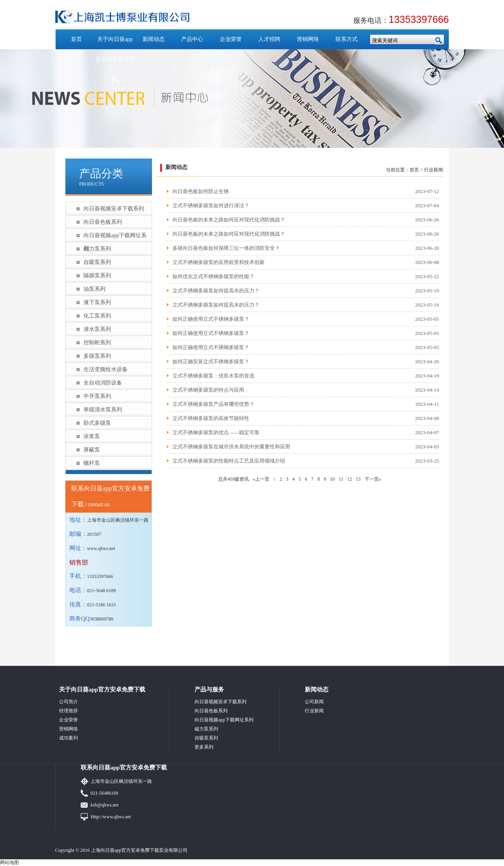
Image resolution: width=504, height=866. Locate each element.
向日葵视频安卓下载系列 (114, 209)
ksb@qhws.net (105, 805)
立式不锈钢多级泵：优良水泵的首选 (213, 376)
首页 (76, 39)
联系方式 (346, 39)
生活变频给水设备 (106, 369)
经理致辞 (69, 711)
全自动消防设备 (103, 383)
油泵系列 (94, 289)
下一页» (373, 479)
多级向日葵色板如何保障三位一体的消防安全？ (226, 248)
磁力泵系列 (97, 249)
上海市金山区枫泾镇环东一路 (121, 781)
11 (341, 479)
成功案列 (69, 738)
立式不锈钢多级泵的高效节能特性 (211, 418)
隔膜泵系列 (97, 276)
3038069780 (102, 619)
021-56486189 (104, 793)
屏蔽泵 (92, 450)
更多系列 (204, 747)
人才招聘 (269, 39)
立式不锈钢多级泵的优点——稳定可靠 (216, 432)
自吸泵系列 (97, 262)
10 (332, 479)
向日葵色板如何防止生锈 (201, 191)
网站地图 (9, 862)
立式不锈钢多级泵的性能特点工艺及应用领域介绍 (229, 461)
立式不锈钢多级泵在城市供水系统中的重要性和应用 (231, 447)
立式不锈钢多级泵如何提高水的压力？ (216, 291)
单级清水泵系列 (103, 410)
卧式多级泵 (97, 423)
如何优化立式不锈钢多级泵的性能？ (213, 276)
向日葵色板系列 (103, 222)
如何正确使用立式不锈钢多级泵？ (211, 319)
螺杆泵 (92, 463)
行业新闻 (434, 170)
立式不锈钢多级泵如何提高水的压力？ (216, 305)
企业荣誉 (231, 39)
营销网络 (308, 39)
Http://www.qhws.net (111, 817)
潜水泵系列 (97, 329)
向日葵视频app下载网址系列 (115, 237)
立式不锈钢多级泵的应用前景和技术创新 (219, 262)
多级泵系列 (97, 356)
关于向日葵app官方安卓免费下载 (115, 59)
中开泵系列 (97, 396)
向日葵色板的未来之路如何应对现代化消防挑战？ (229, 220)
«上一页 (261, 479)
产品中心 (192, 39)
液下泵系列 (97, 302)
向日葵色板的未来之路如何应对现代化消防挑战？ (229, 234)
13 (358, 479)
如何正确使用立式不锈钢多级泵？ (211, 333)
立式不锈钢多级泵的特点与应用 (208, 390)
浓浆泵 (92, 436)
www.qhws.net (101, 548)
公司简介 (69, 702)
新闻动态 (154, 39)
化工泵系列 (97, 316)
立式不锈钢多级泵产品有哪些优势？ (213, 404)
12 (350, 479)
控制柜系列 (97, 343)
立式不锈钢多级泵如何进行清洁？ (211, 205)
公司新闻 (314, 702)
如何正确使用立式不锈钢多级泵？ (211, 347)
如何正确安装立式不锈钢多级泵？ (211, 361)
